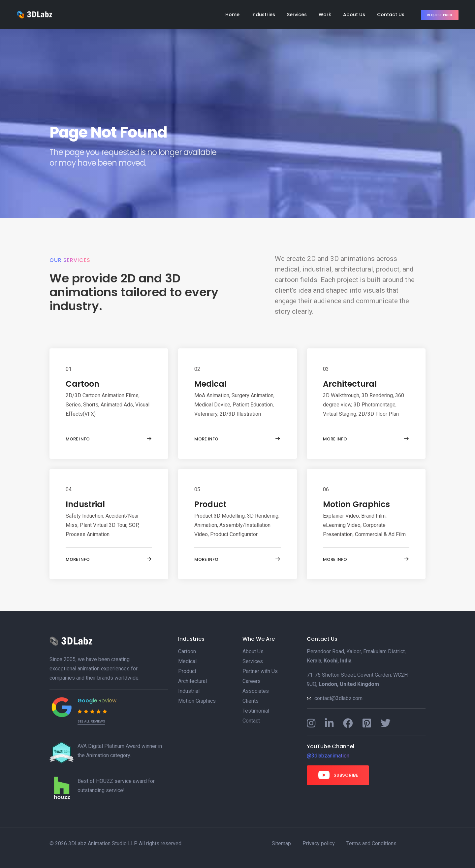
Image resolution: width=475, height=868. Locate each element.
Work (325, 15)
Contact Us (391, 15)
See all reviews (91, 721)
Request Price (440, 15)
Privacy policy (319, 843)
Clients (251, 701)
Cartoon (82, 384)
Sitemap (281, 843)
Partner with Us (260, 671)
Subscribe (338, 775)
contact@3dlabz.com (338, 698)
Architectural (350, 384)
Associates (256, 691)
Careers (252, 681)
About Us (354, 15)
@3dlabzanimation (328, 756)
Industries (263, 15)
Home (232, 15)
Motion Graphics (356, 504)
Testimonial (256, 711)
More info (109, 439)
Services (297, 15)
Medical (210, 384)
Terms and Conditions (371, 843)
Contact (251, 721)
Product (210, 504)
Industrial (85, 504)
